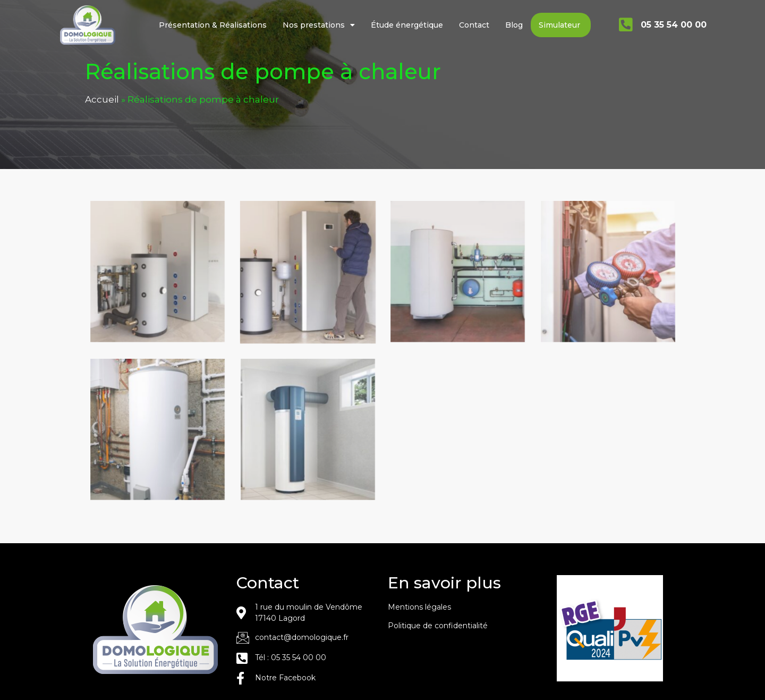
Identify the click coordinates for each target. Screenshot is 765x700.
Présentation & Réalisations (213, 25)
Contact (474, 25)
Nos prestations (319, 25)
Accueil (102, 114)
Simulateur (559, 25)
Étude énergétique (407, 25)
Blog (514, 25)
